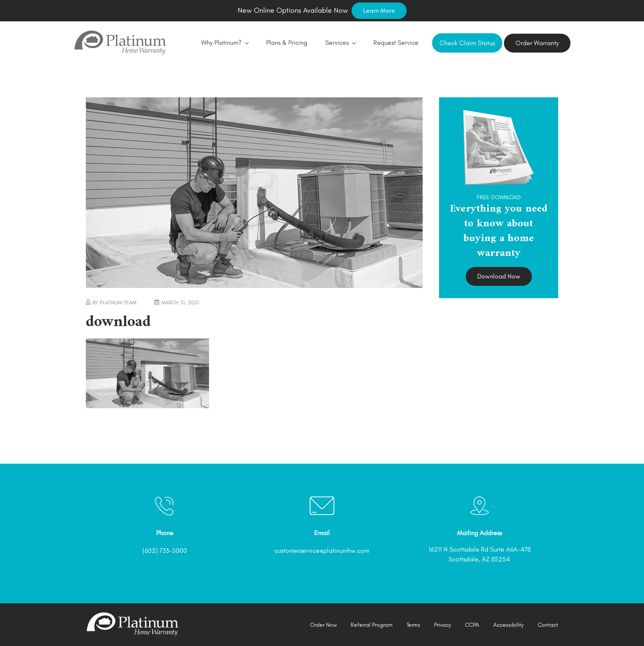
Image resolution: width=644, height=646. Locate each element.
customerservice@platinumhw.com (322, 551)
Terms (413, 625)
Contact (548, 625)
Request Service (396, 43)
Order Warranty (537, 43)
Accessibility (508, 625)
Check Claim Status (467, 43)
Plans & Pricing (287, 43)
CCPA (472, 625)
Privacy (443, 625)
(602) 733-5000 (165, 551)
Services (340, 43)
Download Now (499, 276)
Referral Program (372, 625)
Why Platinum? (225, 43)
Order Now (323, 625)
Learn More (379, 10)
